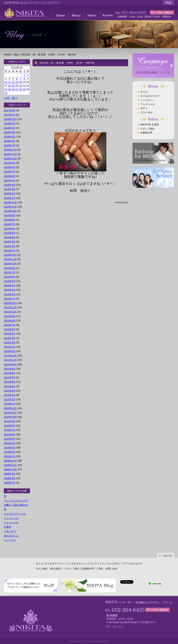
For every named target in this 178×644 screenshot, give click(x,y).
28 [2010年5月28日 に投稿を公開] (21, 89)
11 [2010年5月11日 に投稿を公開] (10, 82)
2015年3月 (10, 189)
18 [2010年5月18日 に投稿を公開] (10, 86)
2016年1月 (10, 145)
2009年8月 (10, 478)
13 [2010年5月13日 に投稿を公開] (17, 82)
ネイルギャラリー (150, 96)
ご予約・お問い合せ (107, 569)
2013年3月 (10, 290)
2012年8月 (10, 321)
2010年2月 (10, 452)
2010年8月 (10, 426)
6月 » (15, 98)
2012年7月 (10, 325)
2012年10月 (10, 312)
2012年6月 (10, 329)
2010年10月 (10, 417)
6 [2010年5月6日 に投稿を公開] (17, 79)
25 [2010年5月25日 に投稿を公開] (10, 89)
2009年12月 (10, 461)
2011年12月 (10, 356)
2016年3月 (10, 137)
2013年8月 (10, 268)
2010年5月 (10, 439)
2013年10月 (10, 264)
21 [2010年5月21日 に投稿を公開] (21, 86)
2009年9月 (10, 474)
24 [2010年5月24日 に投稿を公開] (6, 89)
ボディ (144, 108)
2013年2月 (10, 294)
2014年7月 (10, 224)
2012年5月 (10, 334)
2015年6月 (10, 176)
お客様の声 (146, 133)
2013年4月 (10, 285)
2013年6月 (10, 277)
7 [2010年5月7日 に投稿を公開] (21, 79)
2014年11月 (10, 207)
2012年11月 (10, 307)
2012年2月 (10, 347)
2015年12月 (10, 150)
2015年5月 (10, 180)
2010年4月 (10, 443)
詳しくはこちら (115, 626)
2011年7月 (10, 377)
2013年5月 (10, 281)
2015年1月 (10, 198)
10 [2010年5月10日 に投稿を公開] (6, 82)
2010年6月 (10, 434)
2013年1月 (10, 299)
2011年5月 (10, 386)
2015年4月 (10, 185)
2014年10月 (10, 211)
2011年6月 (10, 382)
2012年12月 (10, 303)
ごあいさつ (10, 531)
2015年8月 (10, 167)
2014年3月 (10, 242)
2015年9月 (10, 163)
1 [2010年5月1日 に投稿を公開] (24, 75)
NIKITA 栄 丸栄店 (150, 124)
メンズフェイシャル (15, 514)
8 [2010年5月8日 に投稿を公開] (24, 79)
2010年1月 (10, 456)
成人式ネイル (11, 536)
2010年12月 (10, 408)
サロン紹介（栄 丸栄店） (50, 569)
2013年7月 (10, 272)
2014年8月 (10, 220)
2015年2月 (10, 194)
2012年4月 (10, 338)
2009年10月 (10, 469)
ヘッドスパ (10, 540)
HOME (7, 55)
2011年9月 (10, 369)
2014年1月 (10, 251)
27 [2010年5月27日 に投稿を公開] (17, 89)
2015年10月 (10, 159)
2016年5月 (10, 128)
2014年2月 (10, 246)
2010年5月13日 (122, 203)
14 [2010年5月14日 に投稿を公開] (21, 82)
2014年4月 (10, 237)
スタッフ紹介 (148, 129)
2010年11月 (10, 413)
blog (16, 55)
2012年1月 (10, 351)
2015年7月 (10, 172)
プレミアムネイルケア (16, 501)
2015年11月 (10, 154)
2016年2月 (10, 141)
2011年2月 (10, 399)
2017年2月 (10, 110)
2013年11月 (10, 259)
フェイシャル (11, 518)
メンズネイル (74, 563)
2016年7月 (10, 123)
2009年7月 (10, 483)
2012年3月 (10, 343)
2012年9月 (10, 316)
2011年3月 (10, 395)
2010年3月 (10, 448)
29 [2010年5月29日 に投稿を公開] (24, 89)
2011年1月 (10, 404)
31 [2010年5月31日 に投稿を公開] (6, 93)
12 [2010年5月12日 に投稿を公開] (13, 82)
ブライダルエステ (132, 563)
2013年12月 (10, 255)
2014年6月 (10, 229)
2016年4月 (10, 132)
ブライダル (146, 112)
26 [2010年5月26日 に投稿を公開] (13, 89)
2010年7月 (10, 430)
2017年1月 (10, 115)
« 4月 (7, 98)
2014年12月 (10, 202)
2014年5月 (10, 233)
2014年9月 (10, 215)
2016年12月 (10, 119)
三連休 (7, 527)
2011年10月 (10, 364)
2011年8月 (10, 373)
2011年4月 (10, 391)
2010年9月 (10, 421)
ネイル (144, 92)
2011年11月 (10, 360)
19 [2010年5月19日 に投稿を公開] (13, 86)
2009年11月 (10, 465)
